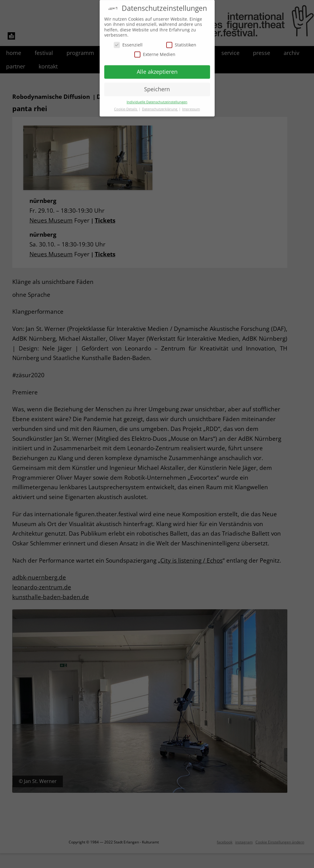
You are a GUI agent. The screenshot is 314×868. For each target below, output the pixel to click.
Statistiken (181, 41)
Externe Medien (155, 50)
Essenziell (128, 41)
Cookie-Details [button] (126, 105)
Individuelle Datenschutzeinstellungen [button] (157, 98)
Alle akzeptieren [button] (157, 68)
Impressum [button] (191, 105)
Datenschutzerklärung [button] (160, 105)
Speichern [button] (157, 85)
